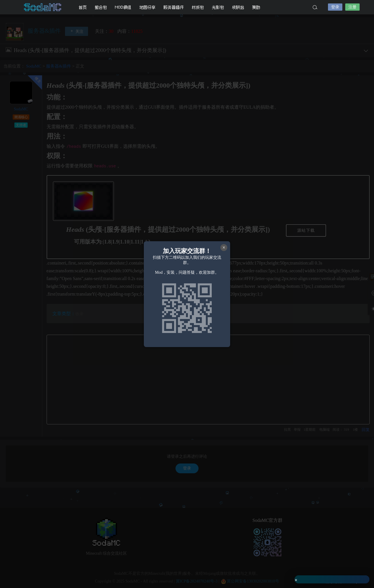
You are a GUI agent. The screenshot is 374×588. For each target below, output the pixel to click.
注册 (352, 7)
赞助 (256, 7)
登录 (335, 7)
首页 (83, 7)
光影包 (218, 7)
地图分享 (148, 7)
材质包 (198, 7)
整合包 (101, 7)
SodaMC (43, 7)
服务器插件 (174, 7)
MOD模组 (123, 7)
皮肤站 (238, 7)
